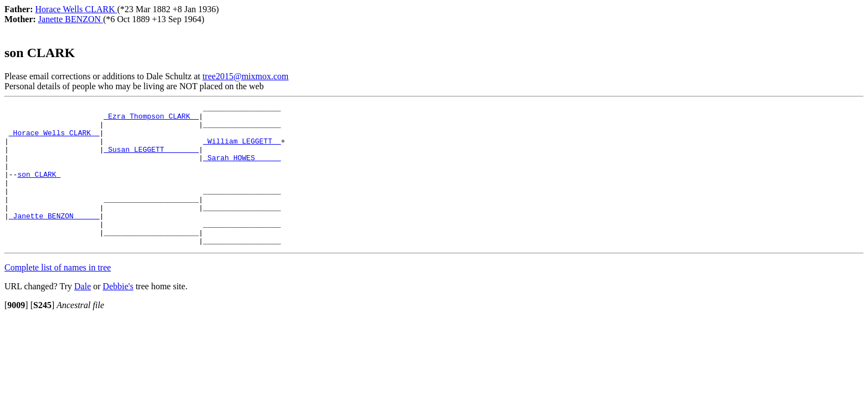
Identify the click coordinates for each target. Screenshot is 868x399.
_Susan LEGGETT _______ (151, 159)
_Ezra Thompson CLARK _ (151, 119)
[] (16, 333)
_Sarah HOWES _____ (242, 169)
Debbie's (118, 314)
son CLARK (39, 189)
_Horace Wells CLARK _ (54, 139)
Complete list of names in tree (58, 296)
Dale (82, 314)
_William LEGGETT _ (242, 149)
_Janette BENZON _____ (54, 239)
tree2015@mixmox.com (246, 76)
